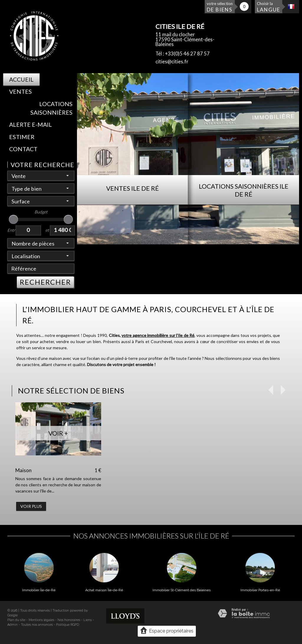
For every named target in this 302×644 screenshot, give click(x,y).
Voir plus (31, 506)
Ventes (20, 92)
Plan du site (16, 620)
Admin (13, 625)
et (47, 230)
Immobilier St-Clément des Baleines (182, 590)
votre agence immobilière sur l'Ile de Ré (158, 335)
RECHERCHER (45, 282)
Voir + (58, 433)
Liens (88, 620)
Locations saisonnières (51, 108)
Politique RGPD (68, 625)
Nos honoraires (69, 620)
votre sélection (220, 7)
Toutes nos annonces (37, 625)
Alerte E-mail (31, 125)
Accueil (21, 79)
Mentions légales (41, 620)
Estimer (22, 137)
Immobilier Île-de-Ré (39, 590)
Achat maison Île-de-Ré (104, 590)
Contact (23, 149)
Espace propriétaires (167, 631)
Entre (12, 230)
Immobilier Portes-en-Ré (260, 590)
